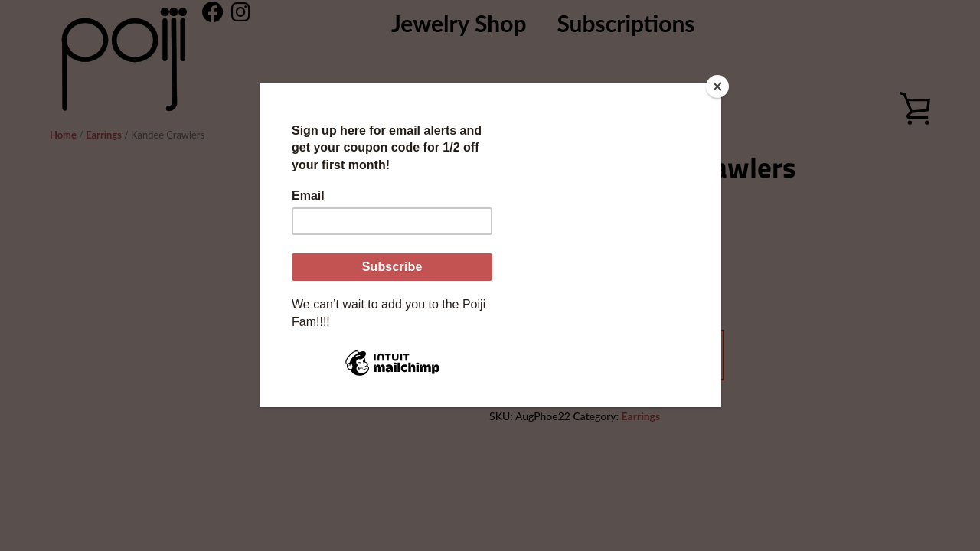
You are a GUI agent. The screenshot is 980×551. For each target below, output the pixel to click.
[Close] (717, 86)
